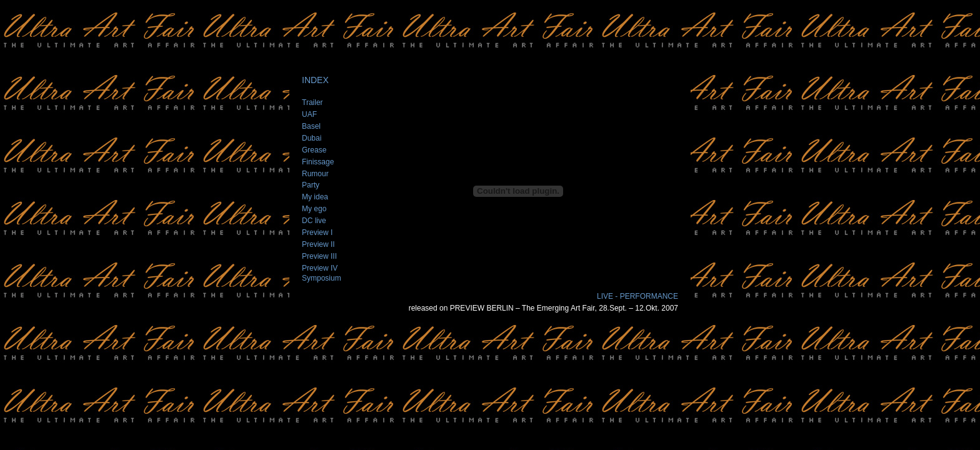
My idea (315, 197)
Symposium (322, 278)
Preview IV (320, 268)
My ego (314, 209)
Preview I (317, 232)
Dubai (312, 138)
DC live (314, 221)
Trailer (312, 102)
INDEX (315, 80)
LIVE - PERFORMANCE (637, 296)
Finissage (318, 162)
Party (311, 185)
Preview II (318, 244)
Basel (311, 126)
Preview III (319, 256)
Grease (314, 150)
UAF (309, 114)
